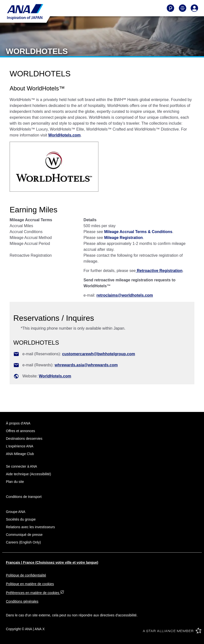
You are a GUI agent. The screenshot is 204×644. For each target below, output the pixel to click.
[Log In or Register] (194, 8)
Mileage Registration (123, 238)
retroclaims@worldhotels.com (125, 295)
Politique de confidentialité (26, 575)
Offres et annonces (20, 431)
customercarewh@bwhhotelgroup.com (99, 354)
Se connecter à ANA (21, 466)
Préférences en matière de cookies (35, 593)
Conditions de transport (24, 497)
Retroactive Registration (159, 271)
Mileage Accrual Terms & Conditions (138, 232)
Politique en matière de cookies (30, 584)
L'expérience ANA (20, 446)
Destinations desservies (24, 439)
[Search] (170, 8)
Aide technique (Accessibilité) (28, 474)
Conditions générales (22, 601)
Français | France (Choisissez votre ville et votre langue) (52, 562)
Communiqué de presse (24, 535)
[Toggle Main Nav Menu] (183, 8)
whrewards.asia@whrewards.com (86, 365)
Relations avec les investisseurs (30, 527)
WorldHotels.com (65, 135)
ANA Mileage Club (20, 454)
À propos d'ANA (18, 423)
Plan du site (15, 482)
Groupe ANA (16, 512)
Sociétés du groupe (21, 519)
